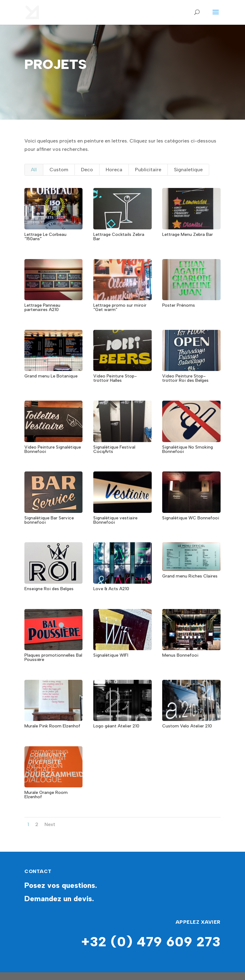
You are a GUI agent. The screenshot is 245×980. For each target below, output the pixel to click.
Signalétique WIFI (111, 655)
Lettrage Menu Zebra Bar (188, 234)
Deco (87, 170)
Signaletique (188, 170)
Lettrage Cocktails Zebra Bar (119, 237)
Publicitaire (148, 170)
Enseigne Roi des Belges (49, 589)
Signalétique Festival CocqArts (114, 449)
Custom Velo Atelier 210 (187, 726)
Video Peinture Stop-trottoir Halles (115, 378)
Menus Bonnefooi (180, 655)
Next (50, 824)
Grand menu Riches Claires (190, 576)
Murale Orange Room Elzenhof (46, 795)
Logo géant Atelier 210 (116, 726)
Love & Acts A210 (111, 589)
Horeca (114, 170)
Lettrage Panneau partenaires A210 (42, 307)
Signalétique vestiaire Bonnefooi (115, 520)
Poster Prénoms (179, 305)
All (34, 170)
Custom (59, 170)
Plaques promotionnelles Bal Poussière (53, 657)
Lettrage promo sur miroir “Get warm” (120, 307)
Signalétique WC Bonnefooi (191, 518)
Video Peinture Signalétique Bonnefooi (53, 449)
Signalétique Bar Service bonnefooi (49, 520)
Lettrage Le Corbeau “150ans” (45, 237)
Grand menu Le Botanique (51, 376)
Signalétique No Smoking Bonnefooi (188, 449)
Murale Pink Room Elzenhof (52, 726)
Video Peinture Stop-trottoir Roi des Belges (185, 378)
